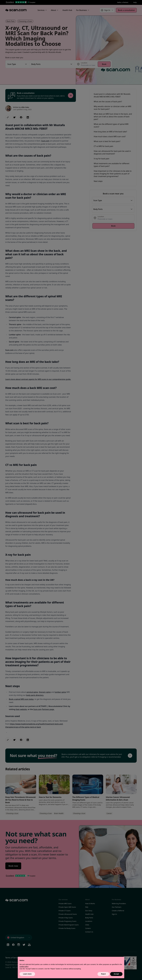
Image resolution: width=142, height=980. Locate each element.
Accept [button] (116, 974)
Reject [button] (103, 974)
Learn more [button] (27, 974)
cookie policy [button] (24, 967)
